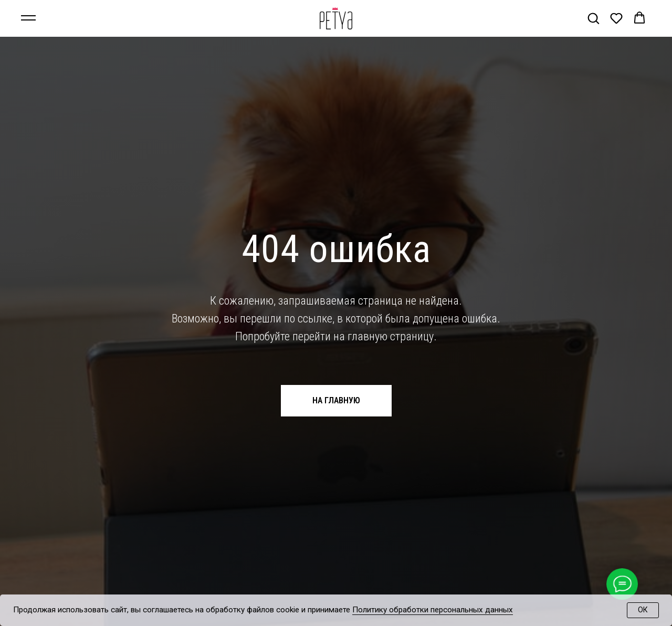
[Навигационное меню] (28, 18)
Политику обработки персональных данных (433, 610)
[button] (593, 18)
